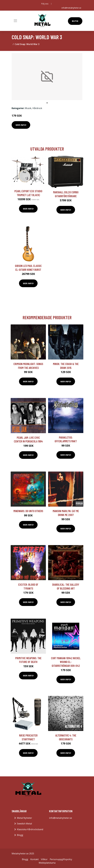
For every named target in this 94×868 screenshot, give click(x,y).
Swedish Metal (24, 824)
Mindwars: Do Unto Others (28, 511)
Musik (28, 108)
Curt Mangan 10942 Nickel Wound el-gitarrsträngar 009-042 (66, 662)
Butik (75, 21)
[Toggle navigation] (15, 21)
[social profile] (51, 4)
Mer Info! (21, 125)
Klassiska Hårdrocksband (30, 829)
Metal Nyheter (24, 818)
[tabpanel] (47, 77)
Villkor (44, 859)
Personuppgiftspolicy (61, 859)
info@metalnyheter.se (71, 8)
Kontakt (35, 859)
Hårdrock (37, 108)
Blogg (20, 835)
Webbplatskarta (47, 863)
